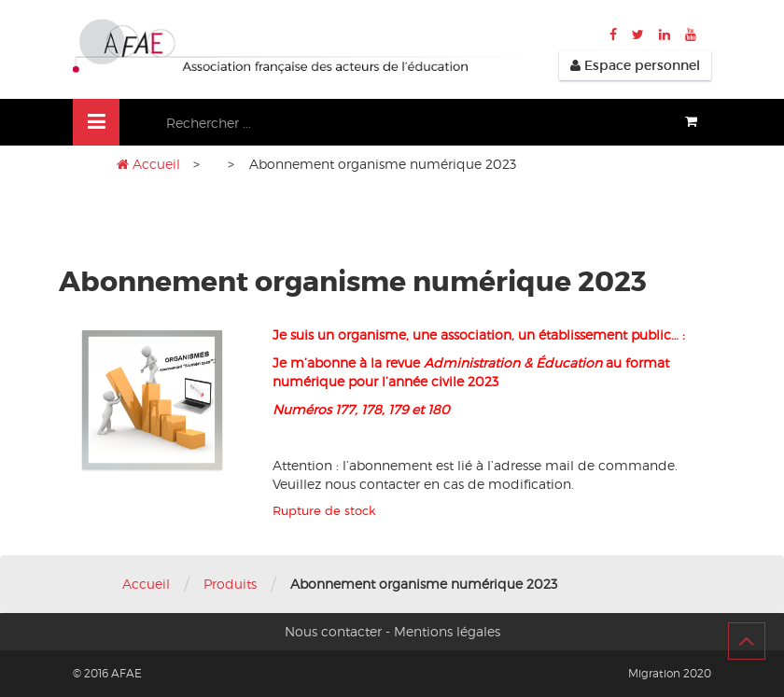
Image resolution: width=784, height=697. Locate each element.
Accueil (156, 164)
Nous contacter (333, 631)
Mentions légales (447, 631)
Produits (230, 584)
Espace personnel (635, 65)
